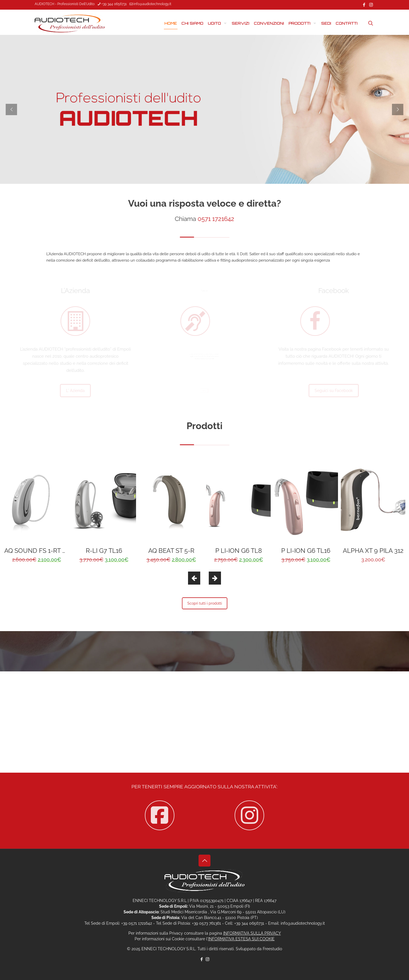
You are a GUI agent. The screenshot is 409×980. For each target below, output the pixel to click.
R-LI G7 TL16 (104, 551)
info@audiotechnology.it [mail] (152, 4)
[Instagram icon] (371, 5)
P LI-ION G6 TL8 (239, 551)
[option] (36, 512)
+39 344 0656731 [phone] (114, 4)
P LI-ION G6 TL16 (306, 551)
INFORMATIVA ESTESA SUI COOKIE (241, 939)
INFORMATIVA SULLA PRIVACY (252, 933)
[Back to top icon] (204, 861)
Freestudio (272, 949)
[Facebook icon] (364, 5)
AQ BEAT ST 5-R (171, 551)
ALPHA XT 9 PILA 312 (373, 551)
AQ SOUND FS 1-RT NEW (41, 551)
